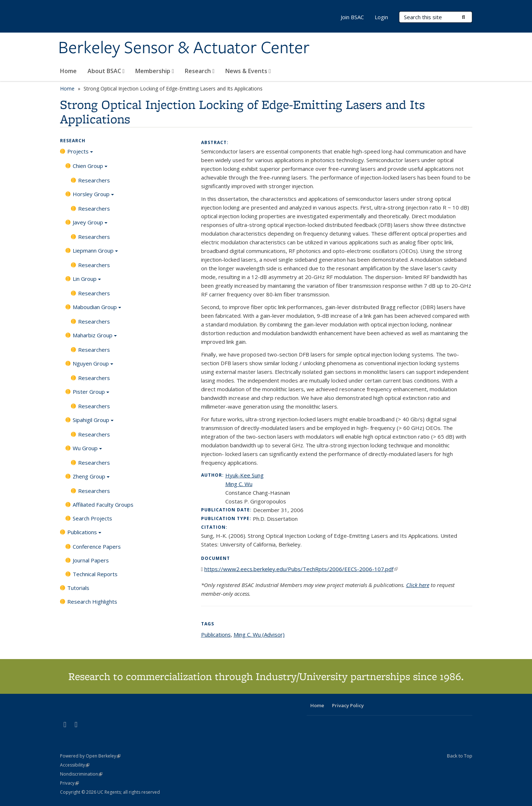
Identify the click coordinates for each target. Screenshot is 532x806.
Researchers (94, 180)
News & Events (248, 71)
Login (381, 17)
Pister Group (91, 394)
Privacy (69, 783)
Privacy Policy (348, 705)
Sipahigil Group (93, 422)
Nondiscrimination (81, 774)
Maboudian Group (97, 309)
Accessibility (75, 765)
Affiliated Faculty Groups (103, 505)
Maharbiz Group (95, 338)
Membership (155, 71)
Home (68, 71)
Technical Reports (95, 574)
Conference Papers (97, 547)
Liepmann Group (95, 253)
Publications (84, 535)
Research (200, 71)
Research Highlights (92, 602)
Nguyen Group (93, 366)
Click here (418, 585)
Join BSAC (352, 17)
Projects (80, 154)
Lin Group (87, 281)
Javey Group (90, 225)
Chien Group (90, 168)
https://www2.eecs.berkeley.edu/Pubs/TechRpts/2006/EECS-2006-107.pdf (301, 569)
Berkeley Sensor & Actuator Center (184, 48)
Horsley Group (93, 197)
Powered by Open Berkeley (90, 756)
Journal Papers (91, 560)
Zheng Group (91, 479)
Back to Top (460, 756)
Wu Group (87, 451)
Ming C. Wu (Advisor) (259, 634)
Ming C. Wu (239, 484)
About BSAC (106, 71)
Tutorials (78, 588)
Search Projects (92, 518)
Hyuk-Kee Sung (244, 475)
